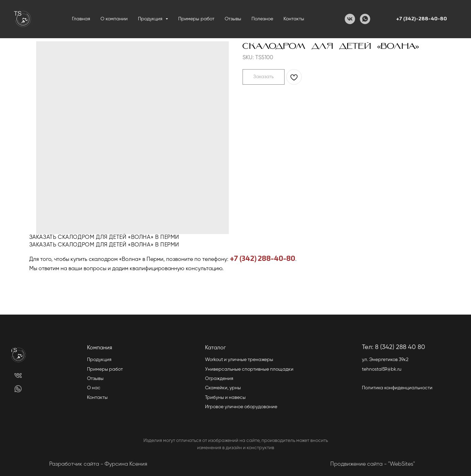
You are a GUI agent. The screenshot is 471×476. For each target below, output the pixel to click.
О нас (94, 388)
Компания (100, 348)
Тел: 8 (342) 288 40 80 (394, 347)
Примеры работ (196, 19)
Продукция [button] (151, 19)
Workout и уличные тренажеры (239, 360)
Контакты (294, 19)
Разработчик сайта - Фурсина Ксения (98, 464)
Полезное (262, 19)
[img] (18, 376)
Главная (81, 19)
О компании (114, 19)
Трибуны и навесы (225, 398)
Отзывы (233, 19)
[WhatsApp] (365, 19)
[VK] (350, 19)
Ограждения (219, 379)
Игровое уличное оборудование (241, 407)
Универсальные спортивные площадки (249, 369)
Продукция (99, 360)
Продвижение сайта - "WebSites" (373, 464)
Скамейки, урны (223, 388)
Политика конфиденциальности (397, 388)
